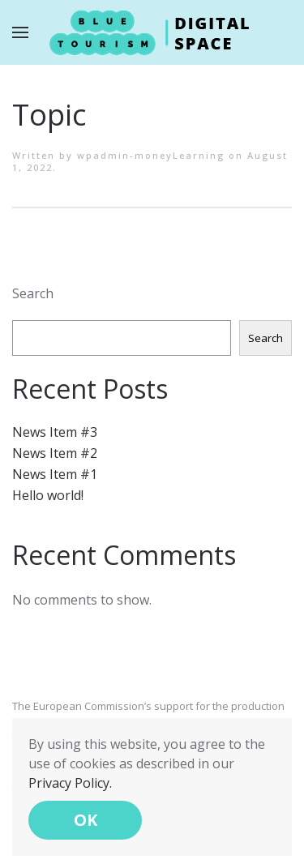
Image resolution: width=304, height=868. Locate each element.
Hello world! (48, 495)
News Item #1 (55, 474)
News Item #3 (55, 432)
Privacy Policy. (70, 783)
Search (33, 293)
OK (86, 820)
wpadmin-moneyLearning (151, 155)
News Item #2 (55, 453)
